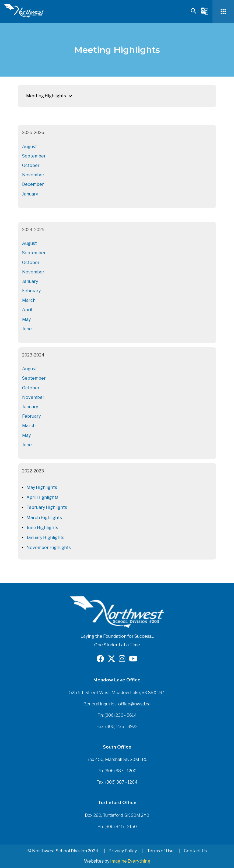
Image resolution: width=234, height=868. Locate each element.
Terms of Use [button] (160, 851)
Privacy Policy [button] (123, 851)
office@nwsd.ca (134, 704)
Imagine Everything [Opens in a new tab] (130, 861)
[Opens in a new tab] (100, 660)
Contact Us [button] (195, 851)
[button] (194, 13)
